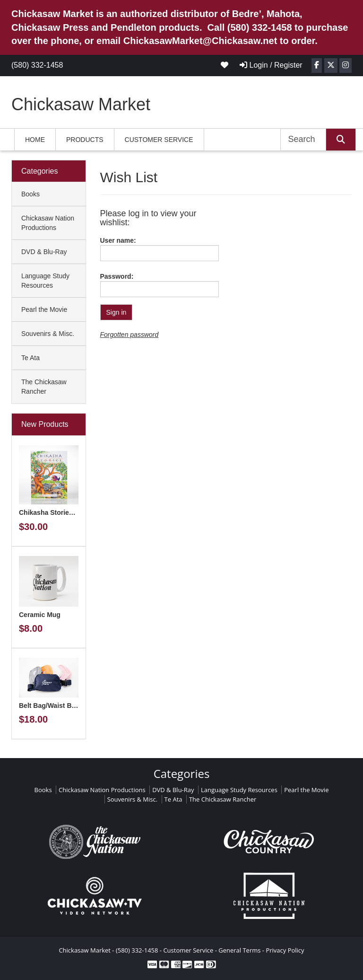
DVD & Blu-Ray (44, 252)
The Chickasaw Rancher (44, 387)
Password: (117, 276)
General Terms (239, 950)
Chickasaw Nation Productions (48, 223)
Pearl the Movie (44, 309)
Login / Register (271, 65)
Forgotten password (130, 335)
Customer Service (159, 140)
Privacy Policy (285, 950)
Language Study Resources (45, 281)
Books (30, 194)
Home (35, 140)
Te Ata (30, 358)
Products (85, 140)
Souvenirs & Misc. (48, 334)
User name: (118, 240)
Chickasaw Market (81, 104)
